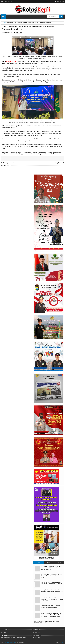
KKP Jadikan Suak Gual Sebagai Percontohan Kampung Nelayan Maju (47, 622)
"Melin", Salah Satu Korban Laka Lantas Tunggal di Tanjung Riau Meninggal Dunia (52, 591)
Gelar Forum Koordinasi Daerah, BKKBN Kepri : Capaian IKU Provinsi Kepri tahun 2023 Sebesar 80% (52, 568)
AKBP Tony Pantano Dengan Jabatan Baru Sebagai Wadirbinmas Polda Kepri (51, 583)
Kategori (59, 562)
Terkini (49, 562)
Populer (38, 562)
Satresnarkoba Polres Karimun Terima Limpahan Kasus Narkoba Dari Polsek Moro (51, 576)
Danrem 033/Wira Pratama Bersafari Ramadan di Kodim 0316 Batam (51, 606)
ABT (63, 643)
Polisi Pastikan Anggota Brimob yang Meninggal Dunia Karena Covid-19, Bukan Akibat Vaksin (52, 599)
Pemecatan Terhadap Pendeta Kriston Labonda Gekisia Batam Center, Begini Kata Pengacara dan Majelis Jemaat (51, 615)
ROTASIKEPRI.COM (10, 643)
